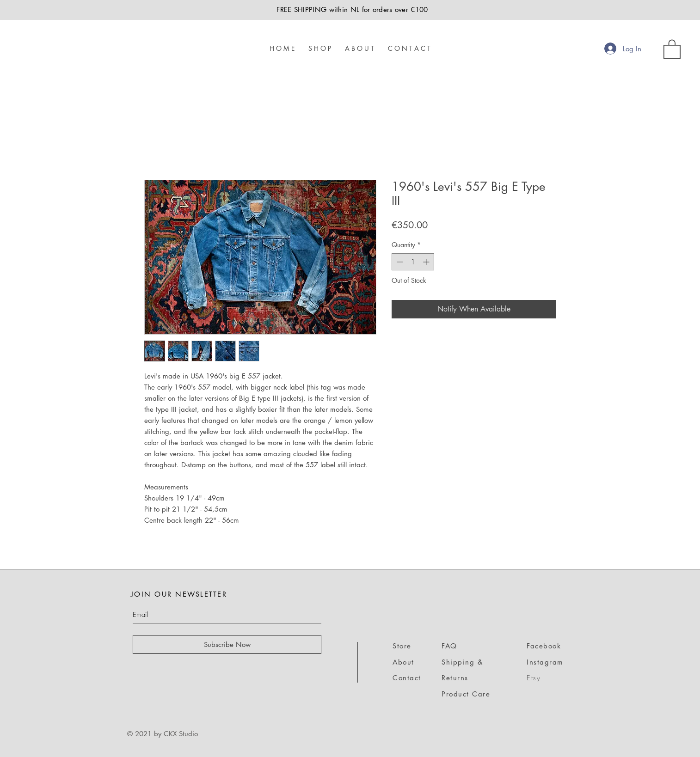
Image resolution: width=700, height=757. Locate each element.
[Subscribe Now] (227, 644)
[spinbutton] (413, 262)
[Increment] (427, 262)
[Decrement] (399, 262)
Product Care (466, 694)
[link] (672, 49)
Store (402, 646)
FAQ (449, 646)
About (403, 662)
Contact (407, 678)
